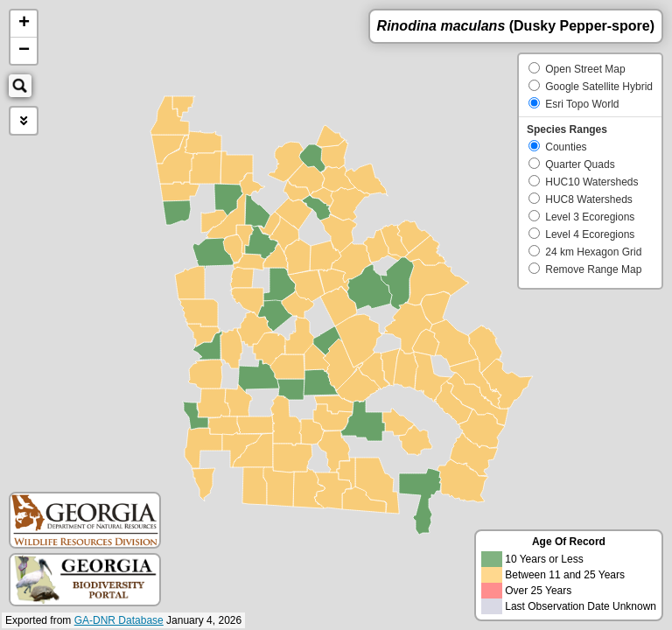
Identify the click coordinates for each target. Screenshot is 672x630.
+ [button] (24, 24)
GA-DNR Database (119, 620)
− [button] (24, 51)
